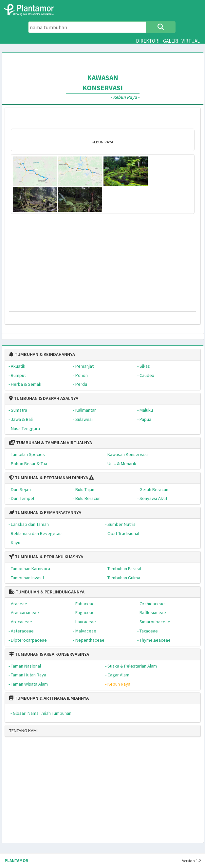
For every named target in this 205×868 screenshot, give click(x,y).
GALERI (171, 41)
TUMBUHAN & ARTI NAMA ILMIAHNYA (49, 698)
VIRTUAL (191, 41)
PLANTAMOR (16, 861)
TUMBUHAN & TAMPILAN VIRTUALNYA (51, 443)
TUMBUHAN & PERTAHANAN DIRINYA (49, 478)
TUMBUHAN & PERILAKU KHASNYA (46, 557)
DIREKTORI (148, 41)
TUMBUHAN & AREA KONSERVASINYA (49, 654)
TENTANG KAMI (23, 731)
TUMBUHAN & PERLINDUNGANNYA (47, 592)
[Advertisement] (88, 793)
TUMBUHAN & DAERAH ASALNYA (44, 398)
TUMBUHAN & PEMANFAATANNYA (45, 512)
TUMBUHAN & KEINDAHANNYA (42, 354)
